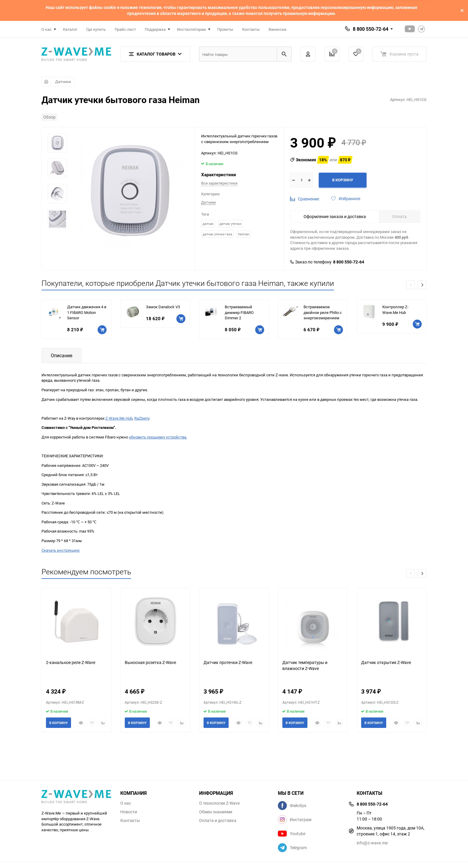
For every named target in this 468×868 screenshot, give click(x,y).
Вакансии (278, 29)
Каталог (70, 29)
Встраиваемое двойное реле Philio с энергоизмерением (323, 312)
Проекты (225, 29)
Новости (129, 812)
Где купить (96, 29)
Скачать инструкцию (61, 550)
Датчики (63, 82)
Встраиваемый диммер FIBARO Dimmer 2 (239, 312)
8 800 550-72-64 (371, 29)
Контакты (251, 29)
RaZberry (142, 418)
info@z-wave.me (372, 843)
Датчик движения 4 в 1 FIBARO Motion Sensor (87, 312)
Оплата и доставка (218, 821)
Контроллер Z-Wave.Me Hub (395, 310)
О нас (126, 803)
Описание (61, 355)
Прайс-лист (125, 29)
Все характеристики (219, 183)
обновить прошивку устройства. (158, 437)
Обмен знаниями (216, 812)
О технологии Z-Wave (219, 803)
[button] (422, 285)
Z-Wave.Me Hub (119, 418)
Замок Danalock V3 (163, 307)
